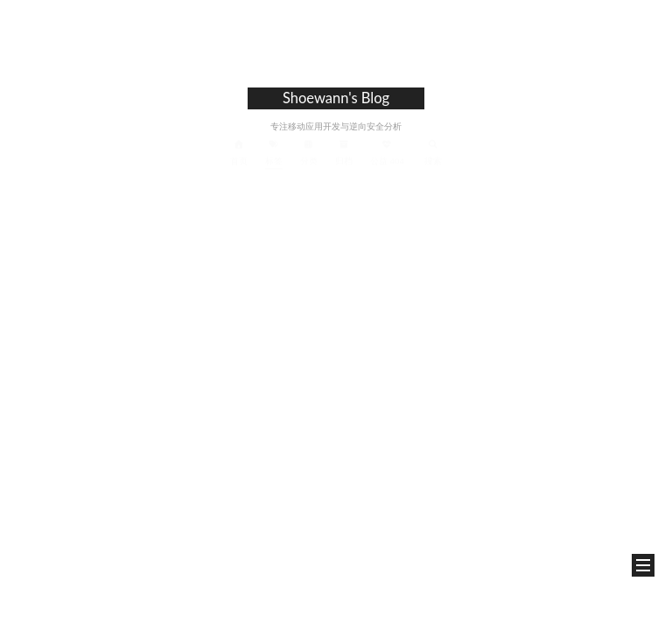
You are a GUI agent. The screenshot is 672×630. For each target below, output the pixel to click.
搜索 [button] (433, 152)
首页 (239, 152)
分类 (309, 152)
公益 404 (387, 152)
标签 (274, 152)
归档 (344, 152)
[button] (643, 565)
